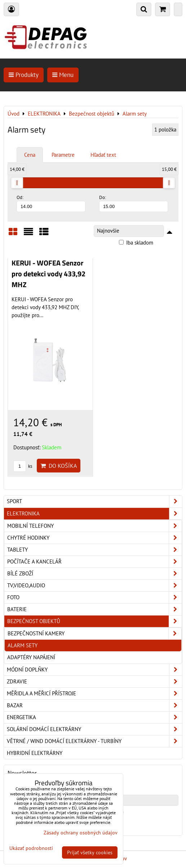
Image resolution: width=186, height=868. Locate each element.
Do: (134, 203)
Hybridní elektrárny (35, 753)
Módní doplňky (94, 670)
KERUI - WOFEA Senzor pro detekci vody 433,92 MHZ (48, 274)
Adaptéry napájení (31, 657)
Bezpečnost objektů (94, 621)
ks (23, 466)
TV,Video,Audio (94, 586)
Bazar (94, 705)
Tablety (94, 550)
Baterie (94, 609)
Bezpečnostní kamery (94, 634)
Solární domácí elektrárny (94, 729)
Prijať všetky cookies (90, 852)
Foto (94, 597)
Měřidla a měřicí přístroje (94, 694)
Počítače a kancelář (94, 562)
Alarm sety (23, 645)
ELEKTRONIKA (94, 514)
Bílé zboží (94, 574)
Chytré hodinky (94, 538)
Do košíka (59, 466)
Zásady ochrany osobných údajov (81, 833)
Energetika (94, 717)
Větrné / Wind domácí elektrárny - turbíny (94, 741)
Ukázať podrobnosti (31, 848)
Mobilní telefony (94, 526)
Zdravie (94, 682)
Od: (51, 203)
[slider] (17, 183)
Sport (94, 501)
